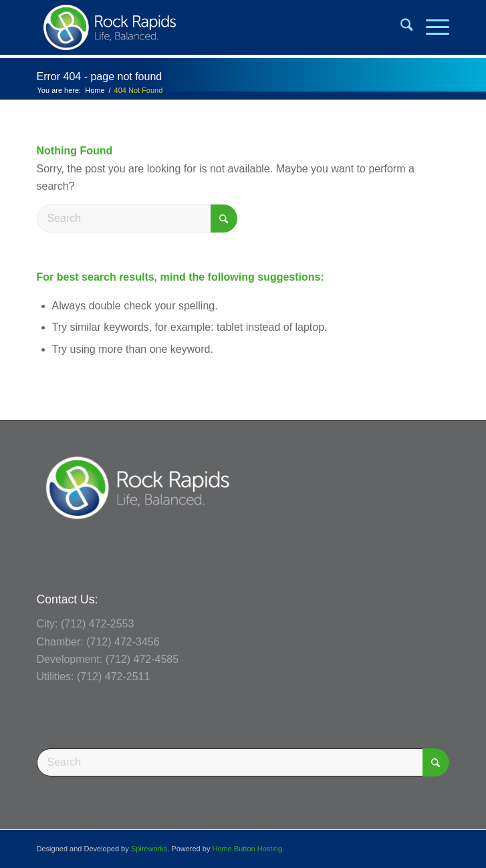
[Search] (400, 27)
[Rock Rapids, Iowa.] (202, 27)
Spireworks (149, 849)
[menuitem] (400, 27)
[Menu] (431, 27)
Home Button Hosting (247, 849)
